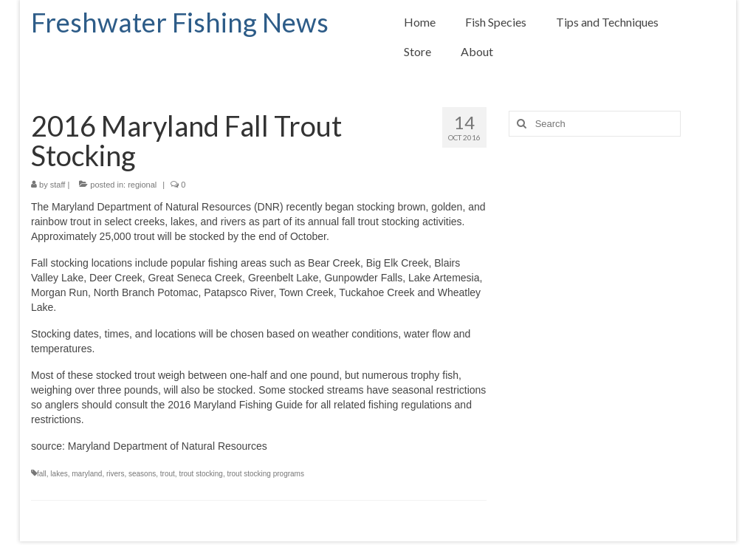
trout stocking (200, 474)
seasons (142, 474)
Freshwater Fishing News (180, 22)
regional (142, 185)
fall (42, 474)
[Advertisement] (617, 281)
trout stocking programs (265, 474)
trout (168, 474)
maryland (87, 474)
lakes (59, 474)
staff (58, 185)
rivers (115, 474)
